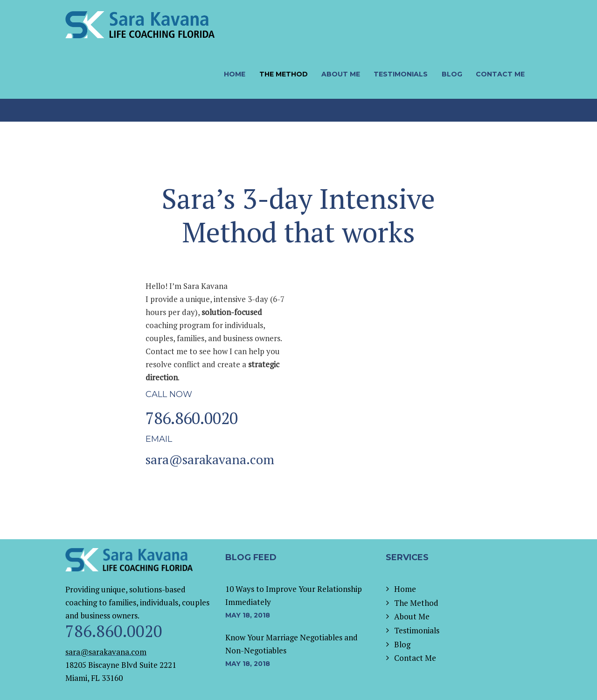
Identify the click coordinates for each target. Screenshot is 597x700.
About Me (412, 616)
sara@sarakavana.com (210, 460)
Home (405, 589)
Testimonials (417, 630)
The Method (416, 603)
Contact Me (415, 658)
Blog (402, 644)
